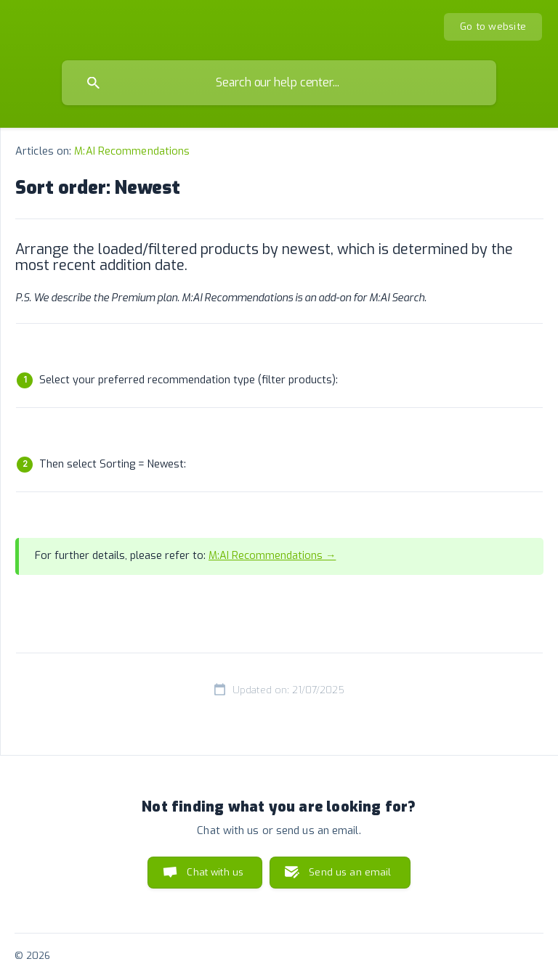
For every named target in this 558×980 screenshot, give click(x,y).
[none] (493, 27)
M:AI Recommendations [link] (132, 151)
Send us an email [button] (350, 872)
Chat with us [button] (215, 872)
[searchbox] (279, 83)
